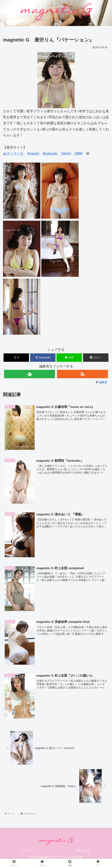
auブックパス (13, 153)
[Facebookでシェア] (43, 358)
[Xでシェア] (16, 358)
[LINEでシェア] (69, 358)
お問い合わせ (82, 850)
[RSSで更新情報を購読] (82, 374)
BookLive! (50, 153)
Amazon (33, 153)
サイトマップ (30, 850)
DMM (79, 153)
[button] (96, 358)
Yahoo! (66, 153)
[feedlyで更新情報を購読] (30, 374)
